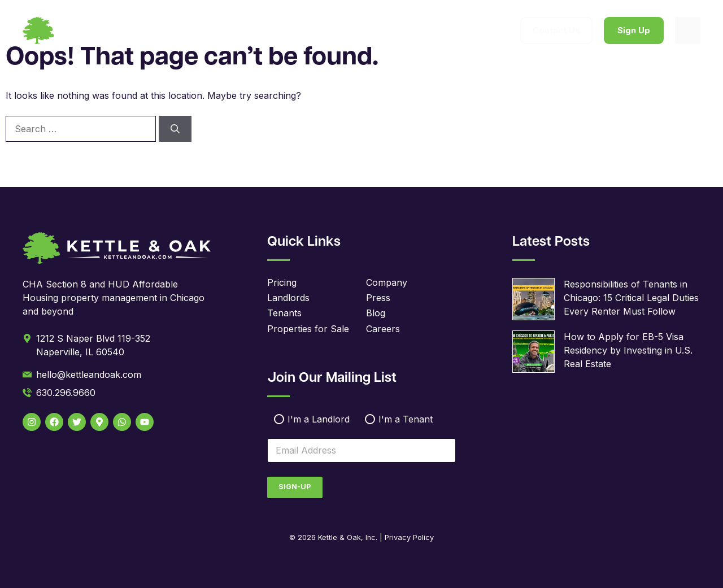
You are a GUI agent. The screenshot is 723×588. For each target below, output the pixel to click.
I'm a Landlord (319, 419)
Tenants (284, 313)
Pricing (282, 282)
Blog (376, 313)
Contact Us (556, 30)
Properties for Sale (308, 329)
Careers (383, 329)
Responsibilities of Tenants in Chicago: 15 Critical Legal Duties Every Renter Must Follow (631, 298)
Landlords (288, 298)
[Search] (175, 129)
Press (378, 298)
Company (387, 282)
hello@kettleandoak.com (89, 374)
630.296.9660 (66, 393)
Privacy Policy (409, 537)
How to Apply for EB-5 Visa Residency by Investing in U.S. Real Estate (628, 350)
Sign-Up (295, 487)
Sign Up (634, 30)
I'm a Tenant (406, 419)
